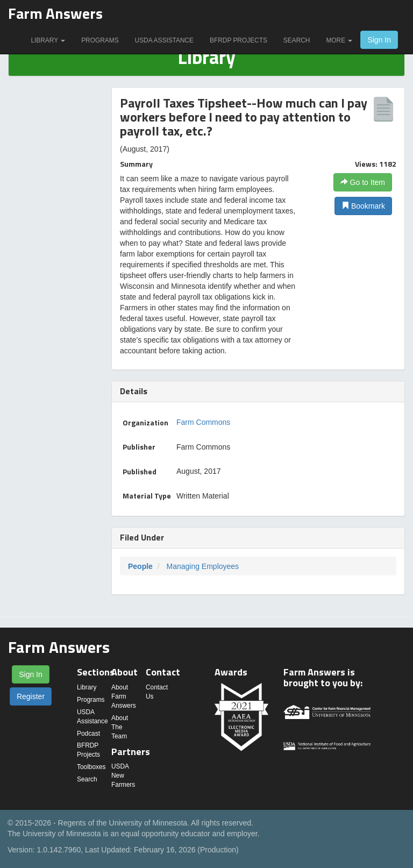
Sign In (379, 40)
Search (297, 40)
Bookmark (363, 206)
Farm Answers (55, 13)
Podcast (88, 734)
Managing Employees (202, 566)
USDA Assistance (164, 40)
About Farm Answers (124, 696)
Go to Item (363, 182)
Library (48, 40)
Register (31, 696)
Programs (100, 40)
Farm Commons (203, 422)
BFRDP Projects (238, 40)
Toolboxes (91, 767)
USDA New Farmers (123, 775)
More (339, 40)
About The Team (120, 727)
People (140, 566)
